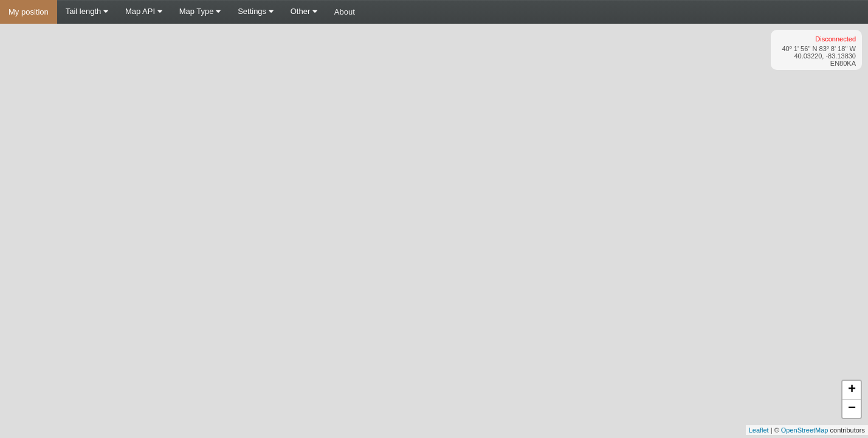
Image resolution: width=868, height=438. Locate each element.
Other (304, 11)
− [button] (852, 409)
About (345, 12)
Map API (144, 11)
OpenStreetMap (805, 430)
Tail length (87, 11)
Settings (256, 11)
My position (29, 12)
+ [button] (852, 390)
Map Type (200, 11)
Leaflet (759, 430)
